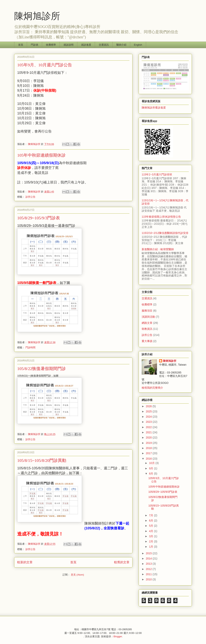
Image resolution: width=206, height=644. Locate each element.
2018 (149, 448)
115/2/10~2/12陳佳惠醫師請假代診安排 (165, 233)
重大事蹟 (147, 341)
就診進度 (86, 45)
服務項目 (147, 311)
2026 (149, 406)
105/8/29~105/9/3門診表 (39, 218)
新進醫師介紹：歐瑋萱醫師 (158, 249)
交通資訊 (104, 45)
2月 (151, 541)
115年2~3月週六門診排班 (157, 174)
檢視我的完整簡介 (152, 388)
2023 (149, 422)
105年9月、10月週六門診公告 (45, 65)
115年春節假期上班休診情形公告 (161, 217)
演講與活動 (148, 317)
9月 (151, 468)
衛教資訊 (147, 329)
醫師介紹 (121, 45)
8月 (151, 474)
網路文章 (147, 323)
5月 (151, 526)
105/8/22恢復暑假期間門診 (42, 369)
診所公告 (30, 197)
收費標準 (51, 45)
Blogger (118, 636)
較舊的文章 (122, 562)
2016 (149, 459)
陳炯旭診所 (37, 16)
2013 (149, 564)
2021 (149, 432)
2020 (149, 438)
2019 (149, 443)
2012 (149, 569)
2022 (149, 427)
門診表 (35, 45)
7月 (151, 515)
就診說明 (69, 45)
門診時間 (30, 347)
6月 (151, 521)
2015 (149, 553)
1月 (151, 547)
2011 (149, 574)
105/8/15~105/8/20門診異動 (42, 460)
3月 (151, 536)
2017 (149, 453)
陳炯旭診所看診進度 (154, 108)
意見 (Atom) (77, 575)
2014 (149, 558)
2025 (149, 411)
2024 (149, 417)
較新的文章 (25, 562)
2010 (149, 579)
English (138, 45)
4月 (151, 531)
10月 (152, 463)
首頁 (21, 45)
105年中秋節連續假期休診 (41, 155)
